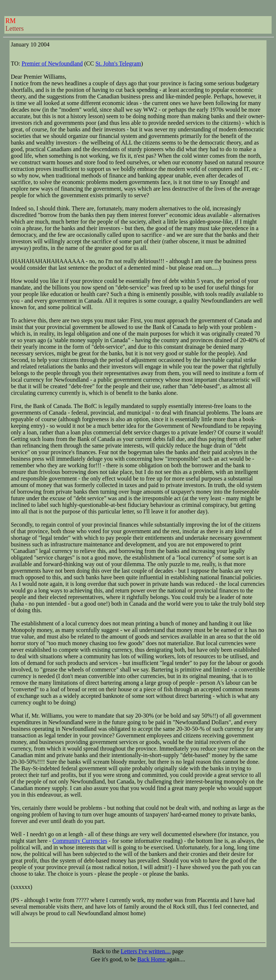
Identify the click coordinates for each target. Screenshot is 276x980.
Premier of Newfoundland (52, 63)
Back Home (152, 959)
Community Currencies (80, 841)
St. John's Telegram (118, 63)
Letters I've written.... (146, 951)
